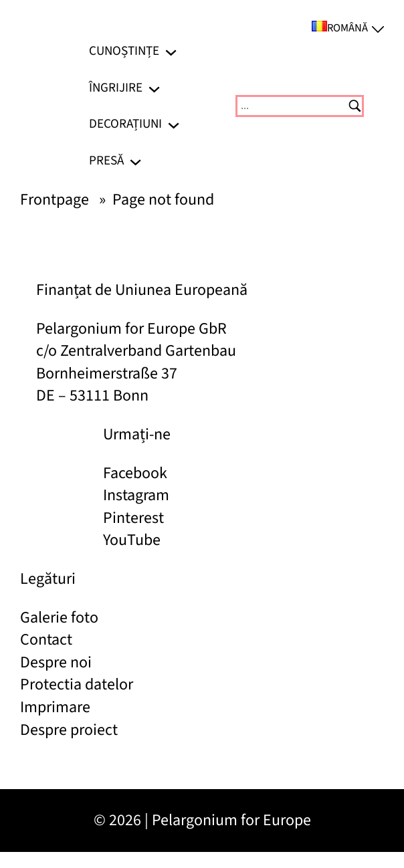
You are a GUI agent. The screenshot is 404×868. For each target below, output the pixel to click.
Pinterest (133, 518)
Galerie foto (59, 618)
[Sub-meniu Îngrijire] (154, 87)
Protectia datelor (77, 684)
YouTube (132, 540)
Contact (46, 640)
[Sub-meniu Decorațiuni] (174, 124)
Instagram (136, 495)
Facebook (135, 473)
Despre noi (56, 662)
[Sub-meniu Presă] (135, 161)
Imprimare (55, 707)
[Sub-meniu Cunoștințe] (171, 51)
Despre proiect (69, 730)
